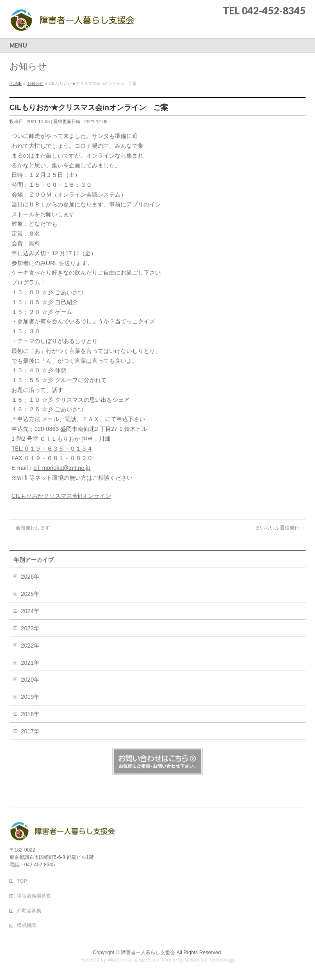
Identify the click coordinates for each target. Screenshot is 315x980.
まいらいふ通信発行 (280, 528)
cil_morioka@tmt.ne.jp (62, 468)
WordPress (120, 960)
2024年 (30, 611)
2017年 (30, 731)
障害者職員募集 (34, 896)
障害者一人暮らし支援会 (148, 953)
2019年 (30, 697)
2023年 (30, 628)
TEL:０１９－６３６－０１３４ (52, 449)
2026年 (30, 577)
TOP (22, 881)
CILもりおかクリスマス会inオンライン (61, 496)
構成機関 (27, 925)
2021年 (30, 663)
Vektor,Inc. (197, 960)
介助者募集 (29, 911)
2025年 (30, 594)
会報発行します (30, 528)
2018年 (30, 714)
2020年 (30, 680)
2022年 (30, 646)
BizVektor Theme (158, 960)
